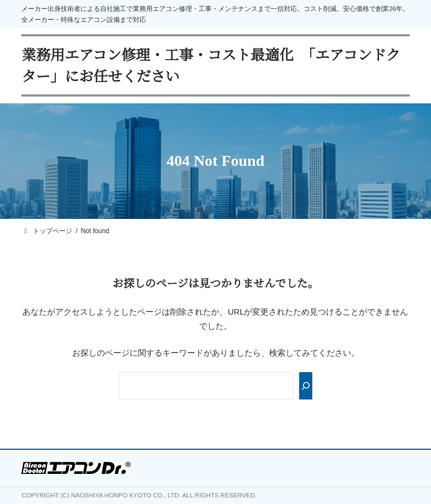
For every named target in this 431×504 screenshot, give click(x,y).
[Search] (306, 386)
